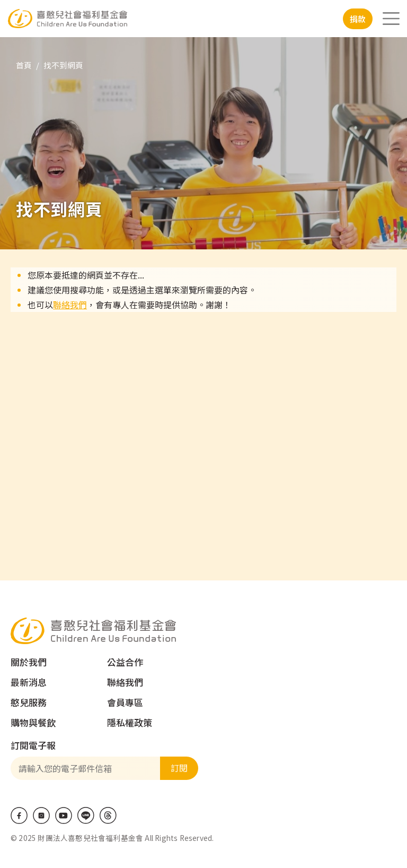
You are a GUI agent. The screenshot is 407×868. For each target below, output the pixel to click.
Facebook (19, 815)
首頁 (24, 65)
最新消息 (29, 682)
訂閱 (179, 768)
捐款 (358, 19)
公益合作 (125, 662)
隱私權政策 (130, 722)
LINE (86, 815)
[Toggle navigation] (391, 19)
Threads (108, 815)
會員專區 (125, 702)
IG (41, 815)
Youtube (64, 815)
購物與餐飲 (33, 722)
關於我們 (29, 662)
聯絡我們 (70, 305)
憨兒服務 (29, 702)
